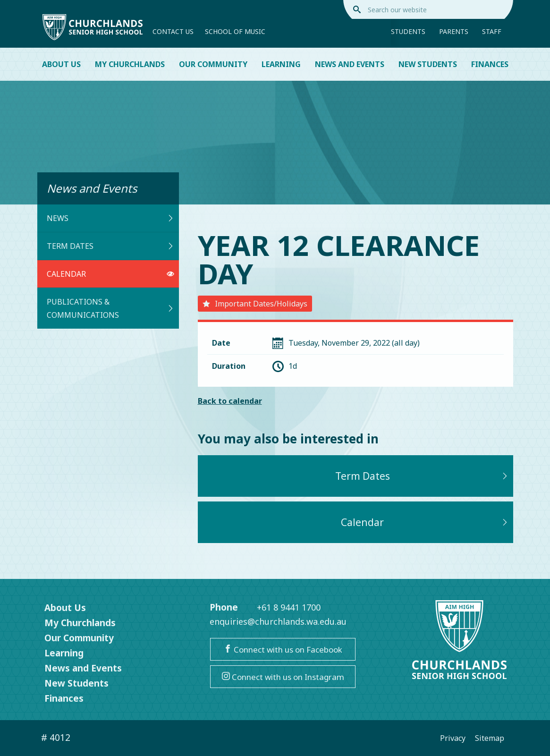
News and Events (350, 64)
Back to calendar (230, 401)
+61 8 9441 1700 (289, 607)
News (110, 218)
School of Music (235, 31)
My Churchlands (130, 64)
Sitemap (490, 738)
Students (408, 31)
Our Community (213, 64)
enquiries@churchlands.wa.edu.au (278, 621)
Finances (490, 64)
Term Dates (110, 246)
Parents (454, 31)
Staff (492, 31)
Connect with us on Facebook (283, 650)
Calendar (110, 274)
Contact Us (173, 31)
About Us (61, 64)
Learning (281, 64)
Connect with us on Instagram (283, 677)
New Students (428, 64)
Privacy (453, 738)
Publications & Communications (110, 308)
